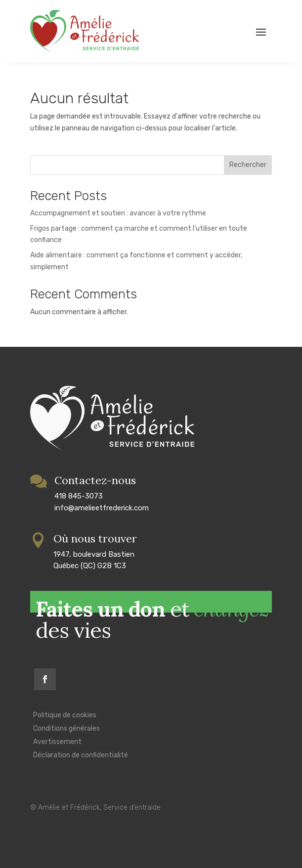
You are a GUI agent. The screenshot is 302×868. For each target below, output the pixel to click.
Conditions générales (66, 728)
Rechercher (248, 165)
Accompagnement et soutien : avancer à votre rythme (118, 213)
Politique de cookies (65, 715)
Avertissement (57, 742)
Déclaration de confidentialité (81, 755)
